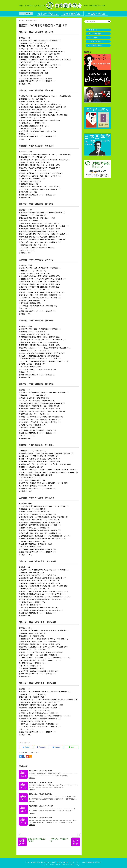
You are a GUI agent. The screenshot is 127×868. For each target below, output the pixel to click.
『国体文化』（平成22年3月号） (41, 771)
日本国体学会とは (36, 862)
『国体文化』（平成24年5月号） (41, 794)
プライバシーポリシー (74, 862)
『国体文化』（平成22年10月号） (41, 806)
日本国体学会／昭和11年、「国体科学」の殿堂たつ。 (61, 865)
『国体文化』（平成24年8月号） (41, 818)
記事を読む (32, 778)
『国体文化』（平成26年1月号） (41, 782)
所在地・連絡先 (62, 862)
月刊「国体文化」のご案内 (49, 862)
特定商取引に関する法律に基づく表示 (92, 862)
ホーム (27, 862)
